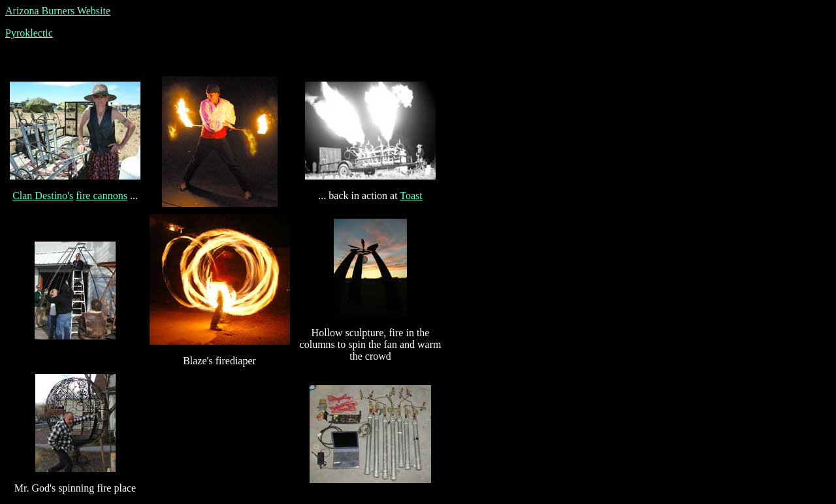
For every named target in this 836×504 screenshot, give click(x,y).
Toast (411, 196)
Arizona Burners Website (58, 11)
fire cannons (102, 196)
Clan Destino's (43, 196)
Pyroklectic (29, 33)
